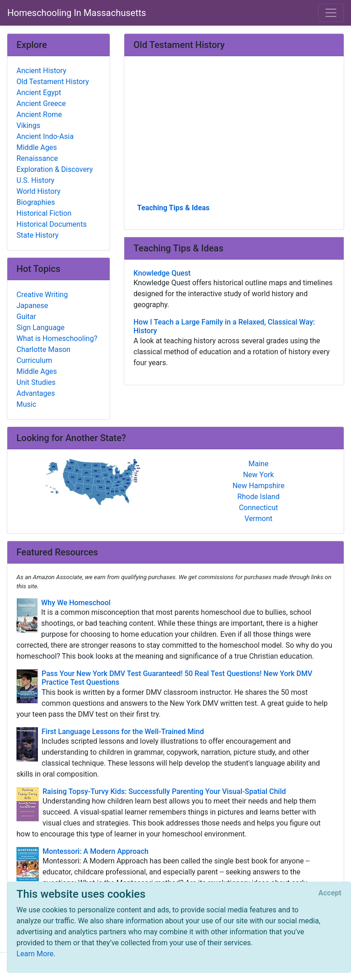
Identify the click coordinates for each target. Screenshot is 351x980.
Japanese (32, 306)
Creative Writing (42, 295)
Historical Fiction (44, 213)
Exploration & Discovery (55, 169)
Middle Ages (37, 147)
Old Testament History (53, 82)
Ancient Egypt (39, 93)
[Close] (330, 893)
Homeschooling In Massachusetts (77, 13)
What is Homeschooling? (57, 338)
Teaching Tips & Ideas (173, 208)
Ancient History (41, 71)
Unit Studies (36, 382)
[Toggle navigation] (331, 13)
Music (26, 404)
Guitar (26, 317)
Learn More (35, 954)
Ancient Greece (41, 104)
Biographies (36, 202)
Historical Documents (52, 224)
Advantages (36, 393)
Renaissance (37, 158)
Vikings (28, 125)
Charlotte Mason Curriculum (43, 355)
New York (259, 475)
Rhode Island (258, 497)
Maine (259, 464)
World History (38, 191)
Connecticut (259, 508)
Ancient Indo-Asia (45, 136)
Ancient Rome (39, 115)
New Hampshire (259, 486)
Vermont (258, 519)
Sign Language (40, 328)
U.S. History (35, 180)
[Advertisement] (234, 133)
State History (37, 235)
